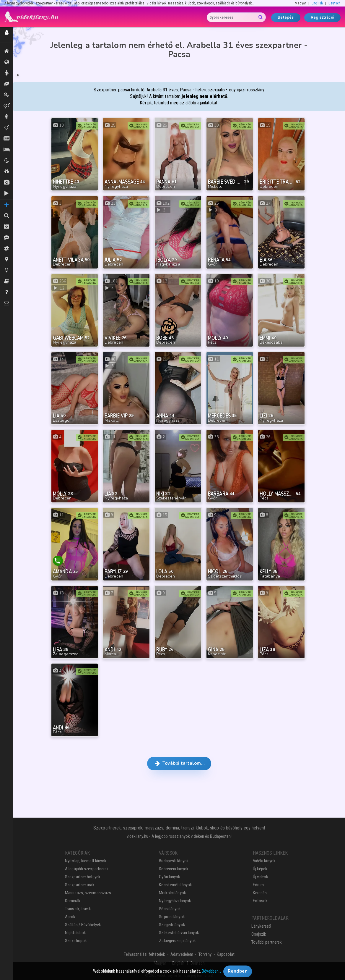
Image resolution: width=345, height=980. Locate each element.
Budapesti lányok (174, 858)
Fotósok (260, 898)
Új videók (7, 193)
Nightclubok (75, 930)
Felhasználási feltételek (144, 952)
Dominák (7, 95)
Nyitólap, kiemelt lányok (86, 858)
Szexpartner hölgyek (83, 874)
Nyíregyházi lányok (175, 898)
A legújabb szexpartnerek (87, 866)
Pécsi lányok (170, 906)
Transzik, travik (7, 128)
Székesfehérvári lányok (179, 930)
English (317, 3)
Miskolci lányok (172, 890)
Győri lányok (170, 874)
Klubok (7, 161)
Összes (7, 62)
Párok (7, 106)
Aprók (7, 139)
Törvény (205, 952)
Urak (7, 117)
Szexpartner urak (80, 882)
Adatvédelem (182, 952)
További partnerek (267, 939)
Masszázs (7, 84)
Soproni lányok (172, 914)
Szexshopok (76, 938)
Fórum (258, 882)
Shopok (7, 172)
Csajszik (259, 931)
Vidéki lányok (264, 858)
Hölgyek (7, 73)
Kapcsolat (226, 952)
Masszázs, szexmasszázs (88, 890)
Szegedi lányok (172, 922)
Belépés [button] (286, 17)
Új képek (7, 182)
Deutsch (335, 3)
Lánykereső (261, 923)
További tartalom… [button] (179, 760)
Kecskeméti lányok (175, 882)
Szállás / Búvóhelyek (7, 150)
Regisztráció (322, 17)
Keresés (260, 890)
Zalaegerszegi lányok (177, 938)
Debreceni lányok (174, 866)
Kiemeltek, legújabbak (7, 51)
